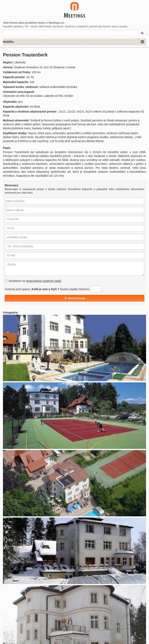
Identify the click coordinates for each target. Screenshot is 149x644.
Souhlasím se (33, 281)
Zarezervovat (74, 298)
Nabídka (74, 42)
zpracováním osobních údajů (44, 281)
